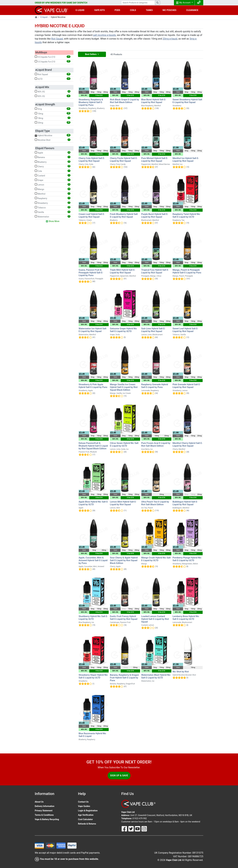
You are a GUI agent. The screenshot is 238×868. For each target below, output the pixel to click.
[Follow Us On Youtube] (138, 829)
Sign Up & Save (119, 775)
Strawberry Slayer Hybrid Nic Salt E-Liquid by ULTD (93, 676)
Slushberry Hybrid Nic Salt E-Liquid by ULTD (93, 618)
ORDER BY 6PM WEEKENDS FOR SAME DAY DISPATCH (61, 3)
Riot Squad (57, 39)
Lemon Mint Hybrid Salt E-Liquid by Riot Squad (123, 503)
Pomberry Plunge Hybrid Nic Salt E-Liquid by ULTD (187, 559)
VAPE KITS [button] (99, 10)
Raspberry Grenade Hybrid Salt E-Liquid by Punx (155, 386)
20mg (53, 123)
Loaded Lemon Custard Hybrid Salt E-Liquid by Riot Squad (155, 619)
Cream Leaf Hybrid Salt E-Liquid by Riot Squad (92, 215)
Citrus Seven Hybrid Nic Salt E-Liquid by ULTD (124, 444)
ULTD (53, 79)
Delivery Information (45, 806)
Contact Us (83, 802)
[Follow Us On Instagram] (144, 829)
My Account (184, 3)
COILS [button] (133, 10)
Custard (53, 175)
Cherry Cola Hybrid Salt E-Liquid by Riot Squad (92, 160)
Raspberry (53, 198)
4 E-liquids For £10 (53, 57)
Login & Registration (88, 811)
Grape (53, 180)
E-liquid (44, 17)
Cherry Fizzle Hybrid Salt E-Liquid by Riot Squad (124, 160)
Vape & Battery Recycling (47, 819)
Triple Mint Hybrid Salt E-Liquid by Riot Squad (123, 271)
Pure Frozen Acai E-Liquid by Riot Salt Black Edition (156, 444)
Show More (53, 221)
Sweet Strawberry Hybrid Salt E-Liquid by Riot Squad (187, 101)
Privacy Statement (44, 811)
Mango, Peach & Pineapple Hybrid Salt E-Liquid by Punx (187, 271)
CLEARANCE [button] (192, 10)
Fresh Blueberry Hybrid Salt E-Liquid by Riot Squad (124, 215)
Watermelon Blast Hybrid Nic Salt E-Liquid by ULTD (156, 676)
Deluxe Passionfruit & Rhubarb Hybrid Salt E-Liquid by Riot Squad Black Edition (93, 446)
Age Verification (86, 815)
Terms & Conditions (44, 815)
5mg (53, 109)
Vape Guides (84, 806)
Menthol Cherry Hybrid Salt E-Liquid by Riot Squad (188, 444)
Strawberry (53, 203)
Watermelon (53, 217)
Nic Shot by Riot (181, 672)
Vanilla (53, 212)
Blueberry (53, 162)
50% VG (53, 96)
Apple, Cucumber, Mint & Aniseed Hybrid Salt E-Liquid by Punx (93, 560)
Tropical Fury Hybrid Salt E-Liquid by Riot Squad (155, 271)
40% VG (53, 92)
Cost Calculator (85, 819)
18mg (53, 118)
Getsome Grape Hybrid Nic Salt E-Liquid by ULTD (123, 330)
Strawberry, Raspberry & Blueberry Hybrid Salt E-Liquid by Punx (91, 102)
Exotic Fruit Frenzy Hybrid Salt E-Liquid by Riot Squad (124, 618)
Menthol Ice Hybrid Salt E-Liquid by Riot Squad (186, 160)
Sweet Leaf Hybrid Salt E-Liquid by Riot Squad (185, 330)
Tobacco (53, 207)
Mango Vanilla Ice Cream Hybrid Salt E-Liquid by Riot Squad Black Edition (124, 387)
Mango (53, 189)
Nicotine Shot (53, 140)
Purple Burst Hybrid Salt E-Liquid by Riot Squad (155, 215)
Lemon (53, 185)
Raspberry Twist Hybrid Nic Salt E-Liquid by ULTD (186, 215)
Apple (53, 153)
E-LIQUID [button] (80, 10)
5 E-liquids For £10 (53, 62)
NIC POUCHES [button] (169, 10)
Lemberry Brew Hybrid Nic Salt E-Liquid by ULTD (186, 618)
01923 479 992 (140, 818)
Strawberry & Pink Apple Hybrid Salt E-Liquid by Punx (93, 386)
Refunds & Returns (87, 824)
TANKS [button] (149, 10)
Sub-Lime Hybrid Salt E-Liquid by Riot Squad (153, 330)
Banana (53, 157)
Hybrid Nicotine (53, 135)
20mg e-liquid (170, 39)
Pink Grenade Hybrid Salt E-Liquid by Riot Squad (187, 386)
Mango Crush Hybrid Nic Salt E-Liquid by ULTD (156, 559)
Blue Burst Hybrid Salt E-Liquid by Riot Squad (154, 101)
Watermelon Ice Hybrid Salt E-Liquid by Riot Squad (92, 330)
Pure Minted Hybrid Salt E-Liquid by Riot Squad (155, 160)
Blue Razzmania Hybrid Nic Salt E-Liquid (92, 735)
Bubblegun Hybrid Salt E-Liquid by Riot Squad (185, 503)
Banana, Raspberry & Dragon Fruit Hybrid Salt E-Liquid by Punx (124, 678)
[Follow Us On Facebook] (125, 829)
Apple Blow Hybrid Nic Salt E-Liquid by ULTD (93, 503)
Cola (53, 171)
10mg (53, 114)
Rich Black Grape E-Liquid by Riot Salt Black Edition (124, 101)
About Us (39, 802)
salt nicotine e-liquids (104, 35)
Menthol (53, 194)
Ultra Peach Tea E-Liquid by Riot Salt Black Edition (155, 503)
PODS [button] (117, 10)
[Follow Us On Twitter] (131, 829)
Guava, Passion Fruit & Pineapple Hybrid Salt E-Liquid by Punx (91, 273)
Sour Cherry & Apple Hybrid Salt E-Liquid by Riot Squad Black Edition (124, 560)
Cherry (53, 166)
